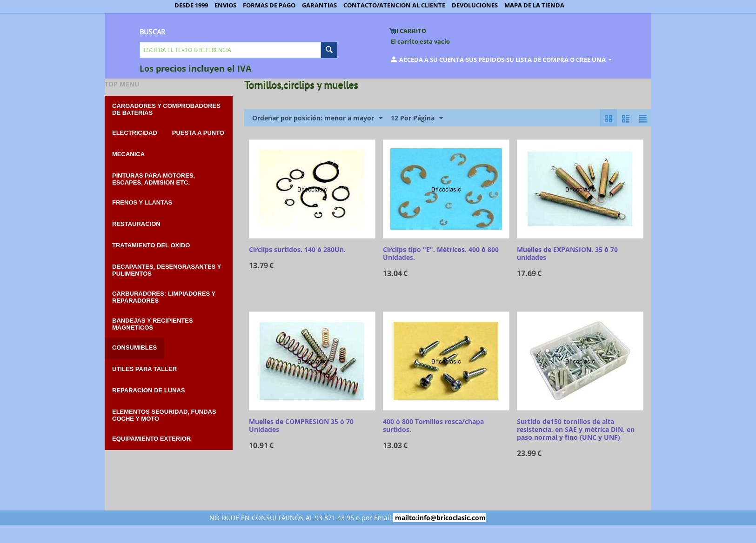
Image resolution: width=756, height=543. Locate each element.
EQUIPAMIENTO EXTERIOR (151, 439)
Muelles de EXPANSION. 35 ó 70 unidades (567, 254)
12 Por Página (417, 118)
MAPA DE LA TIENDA (534, 5)
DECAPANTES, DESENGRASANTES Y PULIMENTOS (167, 270)
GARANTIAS (319, 5)
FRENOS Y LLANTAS (142, 202)
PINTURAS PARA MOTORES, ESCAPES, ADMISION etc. (154, 179)
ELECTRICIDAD (135, 133)
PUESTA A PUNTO (198, 133)
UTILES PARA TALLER (144, 369)
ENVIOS (225, 5)
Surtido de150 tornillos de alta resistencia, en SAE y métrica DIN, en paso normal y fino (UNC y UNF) (576, 430)
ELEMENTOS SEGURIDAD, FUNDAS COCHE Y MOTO (164, 415)
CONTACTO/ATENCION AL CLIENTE (394, 5)
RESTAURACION (136, 224)
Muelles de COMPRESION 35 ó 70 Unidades (301, 426)
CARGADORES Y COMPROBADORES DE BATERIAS (166, 109)
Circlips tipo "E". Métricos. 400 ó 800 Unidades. (441, 254)
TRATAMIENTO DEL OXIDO (151, 245)
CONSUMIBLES (134, 348)
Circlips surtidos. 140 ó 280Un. (297, 250)
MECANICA (128, 154)
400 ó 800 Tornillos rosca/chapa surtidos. (433, 426)
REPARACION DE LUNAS (149, 390)
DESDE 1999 (191, 5)
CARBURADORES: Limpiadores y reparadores (164, 297)
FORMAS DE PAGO (269, 5)
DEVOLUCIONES (475, 5)
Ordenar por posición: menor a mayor (317, 118)
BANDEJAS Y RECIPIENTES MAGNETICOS (153, 324)
